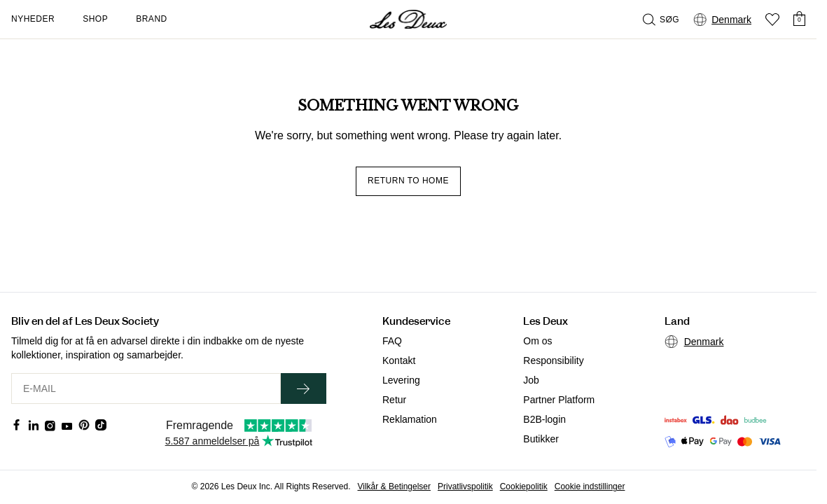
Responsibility (553, 360)
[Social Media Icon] (17, 425)
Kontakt (399, 360)
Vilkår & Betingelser (395, 486)
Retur (394, 400)
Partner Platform (559, 400)
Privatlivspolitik (465, 486)
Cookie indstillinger (590, 486)
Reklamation (410, 419)
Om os (537, 341)
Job (531, 380)
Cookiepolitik (524, 486)
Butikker (541, 439)
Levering (401, 380)
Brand (152, 19)
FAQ (392, 341)
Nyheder (33, 19)
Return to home (408, 181)
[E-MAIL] (146, 388)
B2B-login (544, 419)
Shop (95, 19)
